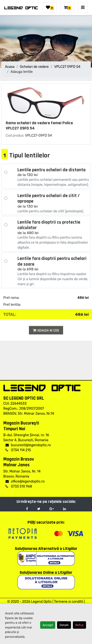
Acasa (10, 67)
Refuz (79, 625)
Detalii (64, 625)
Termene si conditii (69, 602)
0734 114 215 (18, 450)
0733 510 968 (19, 486)
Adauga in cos (46, 330)
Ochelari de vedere (34, 67)
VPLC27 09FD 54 (67, 67)
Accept (48, 625)
